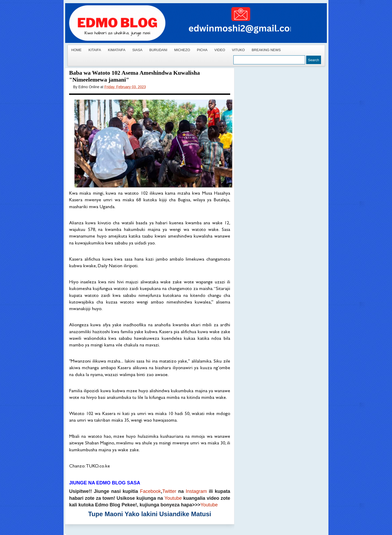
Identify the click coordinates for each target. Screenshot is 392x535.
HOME (76, 50)
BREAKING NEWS (266, 50)
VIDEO (220, 50)
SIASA (137, 50)
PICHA (202, 50)
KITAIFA (95, 50)
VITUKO (238, 50)
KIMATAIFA (117, 50)
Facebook (150, 491)
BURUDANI (158, 50)
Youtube (173, 498)
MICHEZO (182, 50)
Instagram (196, 491)
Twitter (169, 491)
